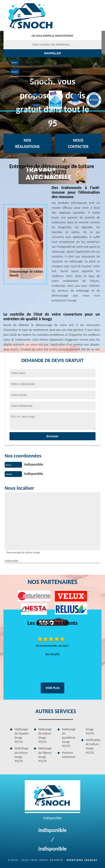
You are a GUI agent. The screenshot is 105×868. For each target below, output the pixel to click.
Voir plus (52, 688)
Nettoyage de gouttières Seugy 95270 (69, 738)
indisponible (31, 62)
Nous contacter (78, 143)
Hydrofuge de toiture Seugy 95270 (21, 755)
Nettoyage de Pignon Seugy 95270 (45, 755)
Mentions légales (82, 860)
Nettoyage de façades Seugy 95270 (22, 736)
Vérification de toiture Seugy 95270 (93, 746)
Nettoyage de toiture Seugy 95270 (45, 736)
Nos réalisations (27, 143)
